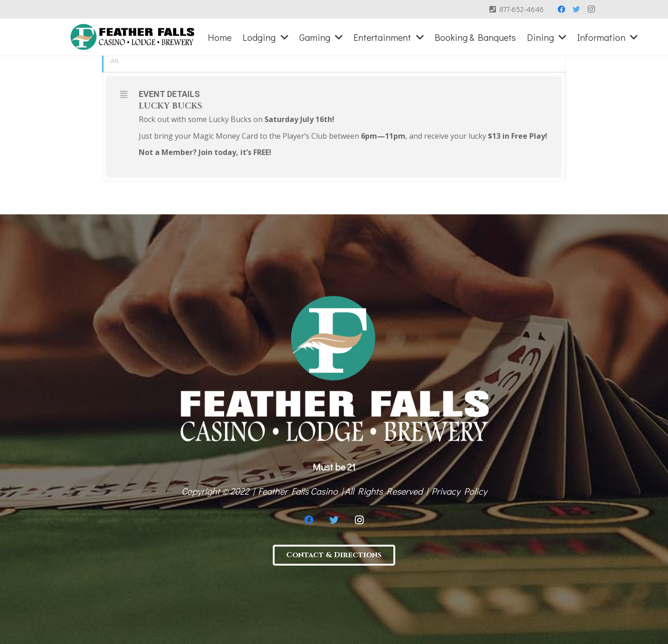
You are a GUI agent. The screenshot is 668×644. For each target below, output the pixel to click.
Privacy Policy (459, 491)
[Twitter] (576, 9)
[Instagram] (591, 9)
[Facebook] (561, 9)
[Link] (132, 37)
